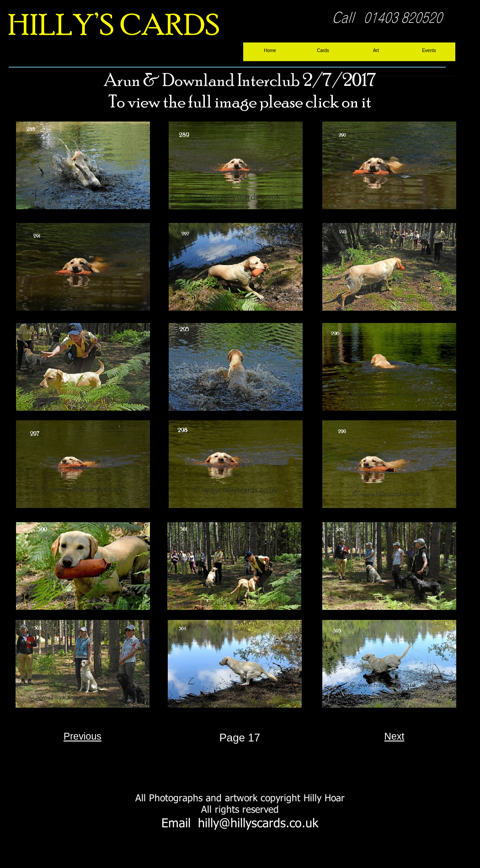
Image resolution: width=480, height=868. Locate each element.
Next (395, 736)
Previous (83, 736)
